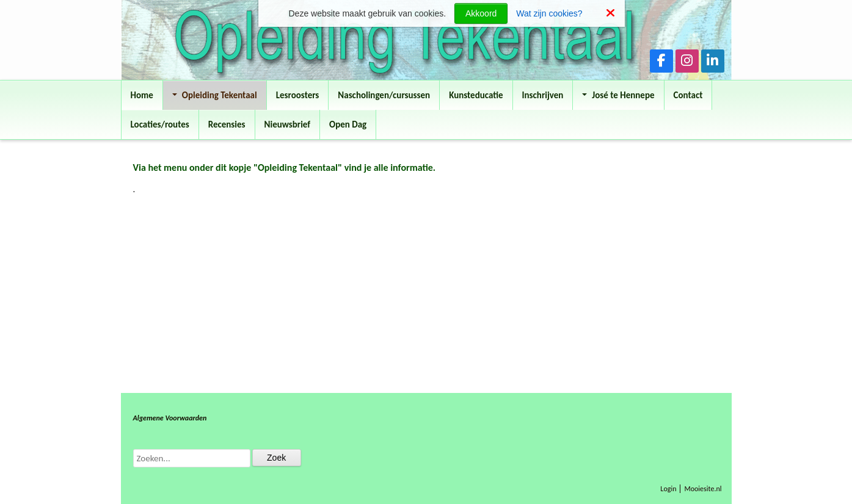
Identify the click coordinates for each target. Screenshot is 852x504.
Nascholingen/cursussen (384, 95)
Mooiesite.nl (703, 489)
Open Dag (348, 124)
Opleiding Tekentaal (215, 95)
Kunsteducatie (476, 95)
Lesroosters (298, 95)
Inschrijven (543, 95)
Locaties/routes (160, 124)
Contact (688, 95)
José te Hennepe (618, 95)
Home (142, 95)
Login (668, 489)
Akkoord (481, 13)
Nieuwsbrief (287, 124)
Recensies (227, 124)
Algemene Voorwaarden (170, 418)
